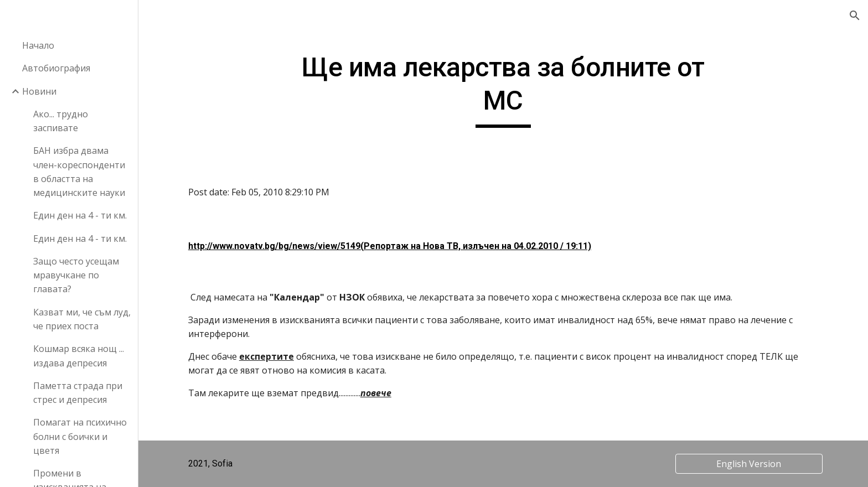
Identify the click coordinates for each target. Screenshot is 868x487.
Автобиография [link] (56, 68)
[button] (855, 15)
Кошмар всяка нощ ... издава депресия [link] (79, 356)
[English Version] (749, 464)
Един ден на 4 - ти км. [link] (80, 215)
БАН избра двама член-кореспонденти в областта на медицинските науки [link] (79, 172)
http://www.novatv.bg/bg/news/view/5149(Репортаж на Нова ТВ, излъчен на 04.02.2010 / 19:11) (390, 246)
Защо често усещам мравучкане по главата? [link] (76, 275)
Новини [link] (39, 91)
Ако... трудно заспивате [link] (61, 121)
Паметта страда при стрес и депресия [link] (78, 393)
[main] (503, 89)
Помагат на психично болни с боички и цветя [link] (80, 436)
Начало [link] (38, 45)
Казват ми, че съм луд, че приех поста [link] (82, 319)
